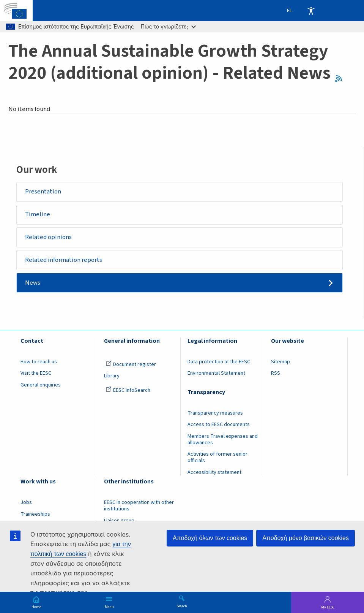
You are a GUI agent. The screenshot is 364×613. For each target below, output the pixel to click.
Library (112, 376)
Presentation (43, 192)
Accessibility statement (214, 473)
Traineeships (35, 515)
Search (182, 606)
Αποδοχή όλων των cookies (210, 538)
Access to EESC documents (219, 425)
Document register (131, 365)
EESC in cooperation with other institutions (139, 506)
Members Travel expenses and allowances (223, 440)
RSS (341, 79)
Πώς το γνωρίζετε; (168, 26)
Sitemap (280, 362)
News (33, 283)
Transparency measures (215, 413)
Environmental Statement (216, 374)
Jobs (26, 503)
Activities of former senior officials (217, 458)
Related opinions (48, 237)
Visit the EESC (36, 374)
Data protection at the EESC (219, 362)
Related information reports (64, 260)
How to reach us (39, 362)
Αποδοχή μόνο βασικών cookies (306, 538)
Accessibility (311, 11)
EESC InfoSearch (128, 391)
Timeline (38, 214)
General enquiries (41, 385)
